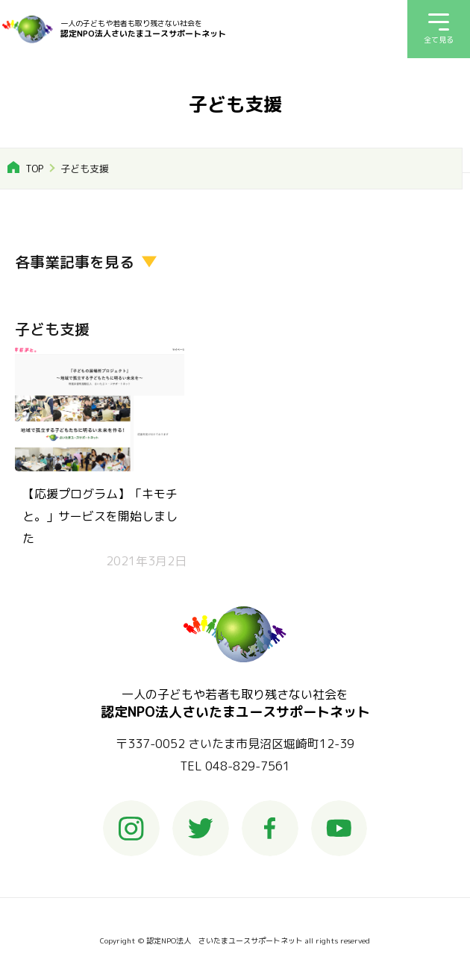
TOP (34, 169)
